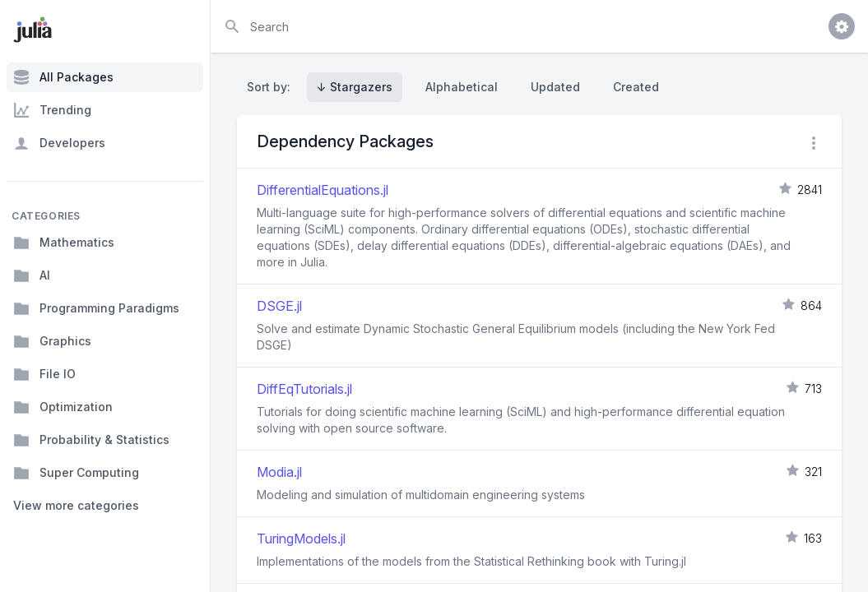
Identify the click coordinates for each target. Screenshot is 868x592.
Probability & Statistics (91, 440)
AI (32, 275)
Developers (59, 143)
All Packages (63, 77)
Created (636, 87)
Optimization (63, 407)
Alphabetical (462, 87)
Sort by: (272, 87)
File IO (44, 374)
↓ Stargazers (355, 87)
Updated (555, 87)
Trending (52, 110)
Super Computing (76, 473)
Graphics (52, 341)
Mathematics (64, 243)
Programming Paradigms (96, 308)
